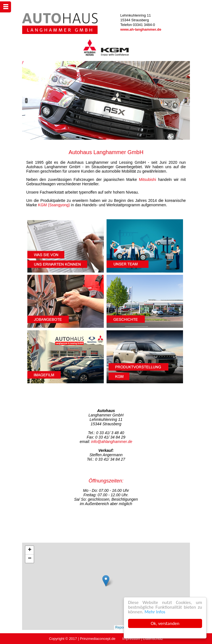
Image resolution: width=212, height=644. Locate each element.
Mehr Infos (155, 612)
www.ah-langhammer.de (141, 29)
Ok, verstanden (165, 623)
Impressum (131, 639)
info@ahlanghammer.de (112, 442)
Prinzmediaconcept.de (98, 639)
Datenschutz (153, 639)
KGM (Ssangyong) (54, 205)
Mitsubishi (147, 180)
